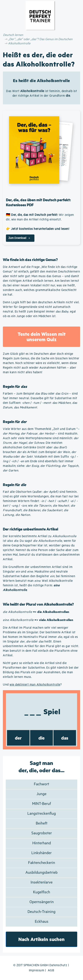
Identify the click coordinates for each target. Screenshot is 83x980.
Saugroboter (42, 833)
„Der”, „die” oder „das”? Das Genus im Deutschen (40, 39)
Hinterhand (42, 843)
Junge (41, 794)
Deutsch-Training (41, 912)
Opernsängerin (42, 902)
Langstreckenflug (42, 814)
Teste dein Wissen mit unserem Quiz (42, 337)
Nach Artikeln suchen (41, 939)
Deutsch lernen (13, 35)
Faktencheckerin (42, 863)
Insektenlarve (42, 882)
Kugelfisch (42, 892)
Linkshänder (41, 853)
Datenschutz (58, 965)
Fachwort (41, 784)
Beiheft (42, 823)
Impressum (37, 970)
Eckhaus (42, 922)
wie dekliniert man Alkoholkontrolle (35, 685)
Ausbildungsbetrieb (41, 873)
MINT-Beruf (41, 804)
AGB (51, 970)
